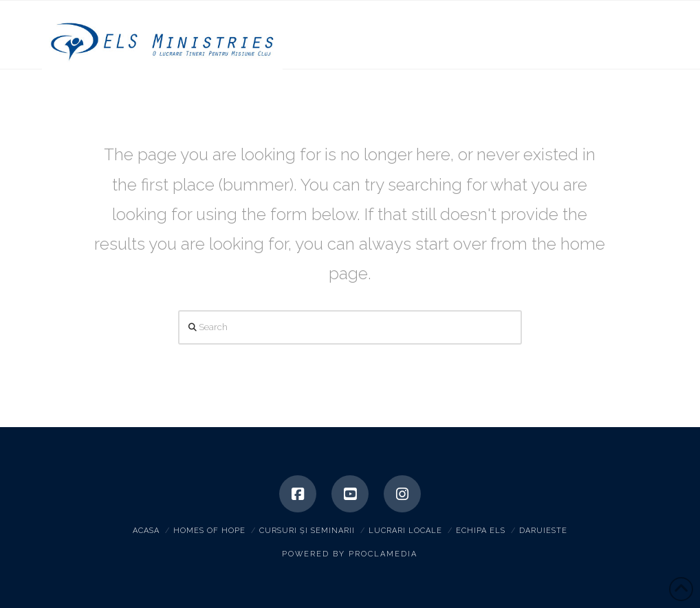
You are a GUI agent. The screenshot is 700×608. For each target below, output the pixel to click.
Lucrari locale (405, 531)
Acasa (146, 531)
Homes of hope (209, 531)
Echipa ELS (481, 531)
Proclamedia (383, 554)
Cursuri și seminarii (307, 531)
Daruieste (543, 531)
